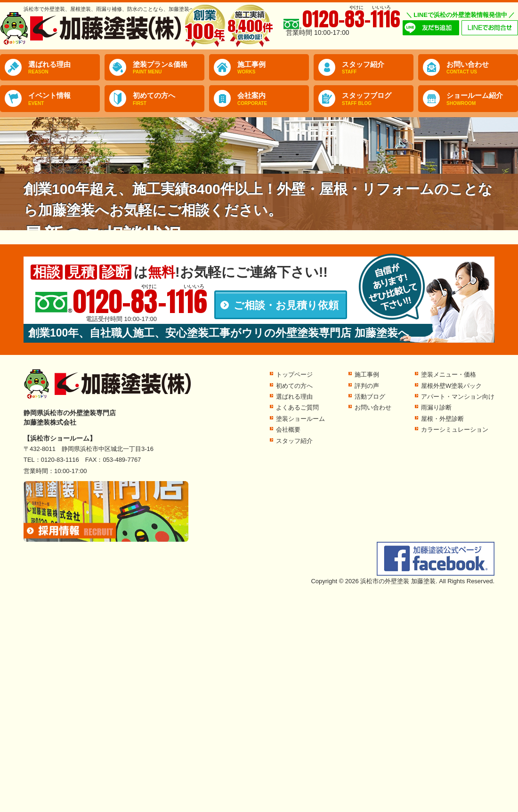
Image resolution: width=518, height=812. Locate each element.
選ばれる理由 (64, 68)
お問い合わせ (482, 68)
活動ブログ (370, 397)
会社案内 (273, 99)
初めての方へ (169, 99)
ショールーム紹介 (482, 99)
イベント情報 (64, 99)
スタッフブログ (378, 99)
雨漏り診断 (436, 407)
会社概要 (288, 430)
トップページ (294, 374)
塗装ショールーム (300, 419)
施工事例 (273, 68)
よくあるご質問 (297, 407)
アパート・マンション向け (458, 397)
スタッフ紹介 (378, 68)
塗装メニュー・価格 (449, 374)
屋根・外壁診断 (442, 419)
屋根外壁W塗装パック (451, 386)
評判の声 (367, 386)
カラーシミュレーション (455, 430)
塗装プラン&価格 (169, 68)
